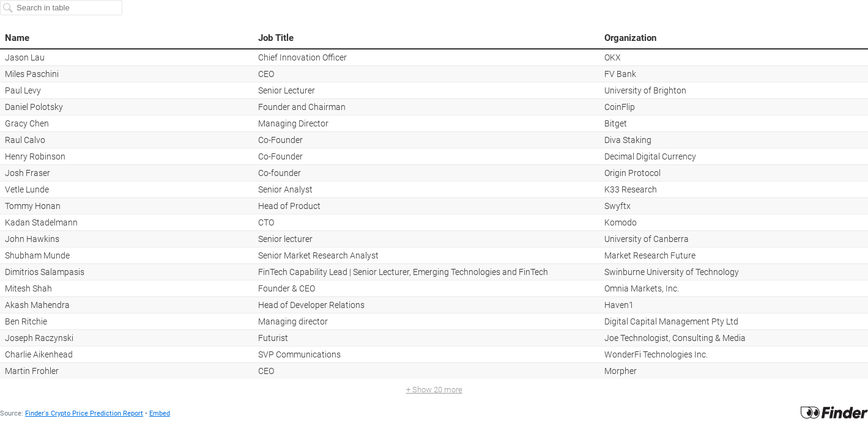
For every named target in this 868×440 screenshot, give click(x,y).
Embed (160, 413)
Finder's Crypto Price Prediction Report (84, 413)
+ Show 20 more (434, 390)
